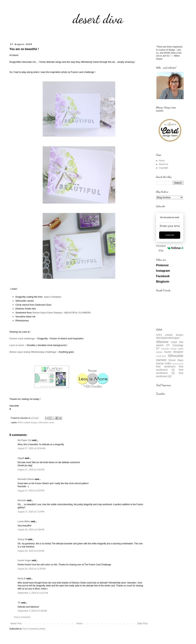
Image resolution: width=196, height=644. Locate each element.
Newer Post (16, 624)
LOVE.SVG (161, 356)
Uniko (168, 363)
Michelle (22, 500)
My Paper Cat (24, 440)
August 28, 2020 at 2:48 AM (31, 530)
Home (79, 624)
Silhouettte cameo (46, 423)
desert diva (98, 19)
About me (163, 164)
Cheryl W (22, 539)
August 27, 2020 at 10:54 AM (31, 448)
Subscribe (170, 235)
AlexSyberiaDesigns (168, 338)
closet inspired (178, 364)
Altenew (162, 342)
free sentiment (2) (170, 368)
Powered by (170, 248)
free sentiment (166, 366)
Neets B (22, 579)
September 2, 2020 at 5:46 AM (32, 611)
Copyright (163, 168)
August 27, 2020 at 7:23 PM (31, 512)
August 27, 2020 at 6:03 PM (31, 491)
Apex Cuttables (53, 297)
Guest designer (174, 352)
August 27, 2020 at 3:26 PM (31, 470)
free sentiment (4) (170, 375)
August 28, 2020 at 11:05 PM (32, 569)
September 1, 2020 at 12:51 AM (33, 593)
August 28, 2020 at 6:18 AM (31, 551)
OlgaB (21, 458)
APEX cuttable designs (28, 423)
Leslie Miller (24, 521)
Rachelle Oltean (26, 479)
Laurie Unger (24, 560)
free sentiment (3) (170, 371)
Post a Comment (22, 617)
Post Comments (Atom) (34, 629)
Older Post (142, 624)
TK (19, 603)
